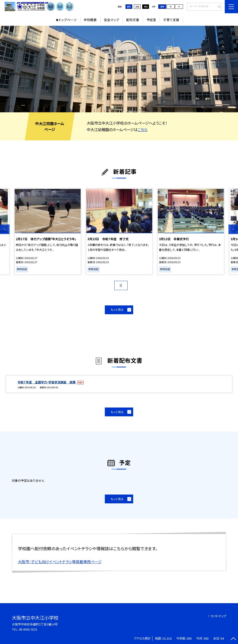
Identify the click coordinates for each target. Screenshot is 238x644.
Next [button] (233, 229)
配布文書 (133, 20)
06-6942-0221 (28, 629)
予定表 (151, 20)
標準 (162, 6)
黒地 (146, 6)
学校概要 (90, 20)
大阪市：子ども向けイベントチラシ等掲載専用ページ (60, 562)
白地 (137, 6)
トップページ (68, 20)
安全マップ (111, 20)
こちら (142, 129)
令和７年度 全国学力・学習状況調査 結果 (47, 382)
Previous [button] (5, 229)
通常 (129, 6)
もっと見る (117, 310)
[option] (119, 69)
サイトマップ (218, 616)
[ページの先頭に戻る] (233, 639)
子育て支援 (171, 20)
